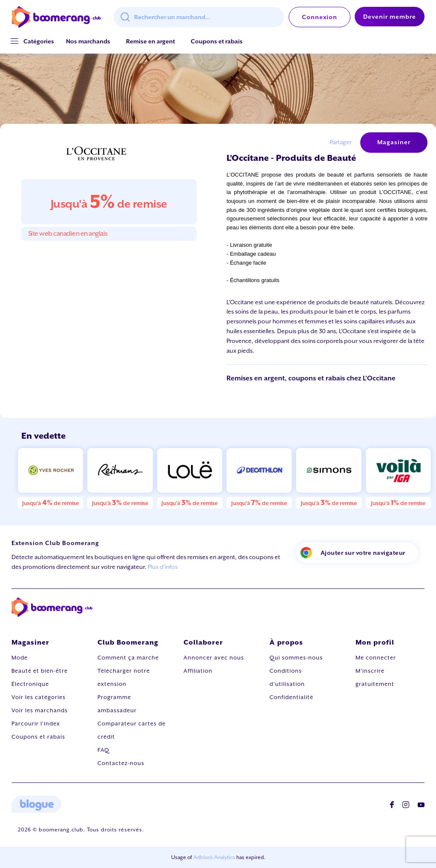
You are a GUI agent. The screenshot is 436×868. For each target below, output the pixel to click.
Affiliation (198, 671)
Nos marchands (88, 41)
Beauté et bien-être (40, 671)
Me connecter (376, 658)
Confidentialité (291, 697)
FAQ (103, 750)
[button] (39, 41)
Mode (20, 658)
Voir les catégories (39, 697)
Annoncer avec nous (214, 658)
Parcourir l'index (36, 724)
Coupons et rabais (217, 41)
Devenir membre (390, 17)
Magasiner (394, 142)
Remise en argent (151, 41)
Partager (341, 142)
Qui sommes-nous (296, 658)
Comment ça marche (128, 658)
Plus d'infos (163, 567)
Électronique (30, 684)
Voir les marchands (40, 710)
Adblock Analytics (214, 857)
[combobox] (199, 17)
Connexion (320, 17)
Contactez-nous (121, 763)
